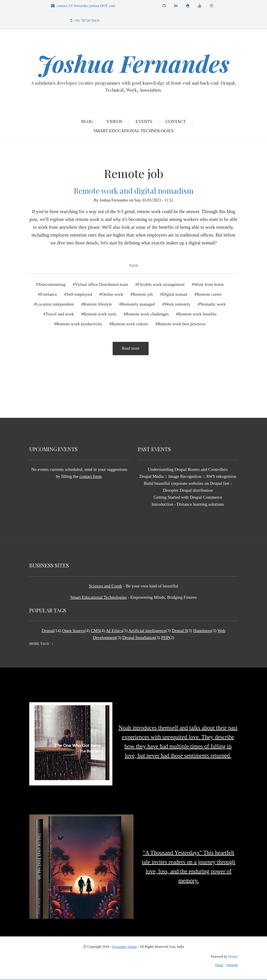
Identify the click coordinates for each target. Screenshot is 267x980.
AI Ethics (114, 631)
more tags (39, 644)
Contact (176, 121)
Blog (87, 121)
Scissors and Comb (106, 586)
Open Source (73, 631)
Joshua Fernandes (133, 63)
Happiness (202, 631)
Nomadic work (213, 304)
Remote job (143, 294)
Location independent (55, 304)
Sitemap (232, 965)
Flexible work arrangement (161, 284)
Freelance (49, 294)
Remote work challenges (147, 314)
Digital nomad (175, 294)
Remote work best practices (182, 324)
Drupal (48, 631)
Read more (135, 351)
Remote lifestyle (98, 304)
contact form (90, 476)
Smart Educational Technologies (133, 131)
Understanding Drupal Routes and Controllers (188, 469)
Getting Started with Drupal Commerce (188, 497)
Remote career (209, 294)
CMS (96, 631)
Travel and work (60, 314)
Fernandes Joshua (124, 947)
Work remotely (178, 304)
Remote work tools (100, 314)
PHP (165, 638)
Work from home (209, 284)
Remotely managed (138, 304)
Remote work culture (130, 324)
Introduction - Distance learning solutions (188, 504)
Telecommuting (52, 284)
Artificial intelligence (147, 631)
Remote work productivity (79, 324)
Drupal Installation (139, 638)
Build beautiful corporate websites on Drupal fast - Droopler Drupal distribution (188, 487)
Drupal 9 (179, 631)
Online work (112, 294)
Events (144, 121)
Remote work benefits (197, 314)
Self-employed (79, 294)
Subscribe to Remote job (32, 378)
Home (219, 965)
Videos (114, 121)
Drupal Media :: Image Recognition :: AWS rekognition (188, 476)
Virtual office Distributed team (101, 284)
